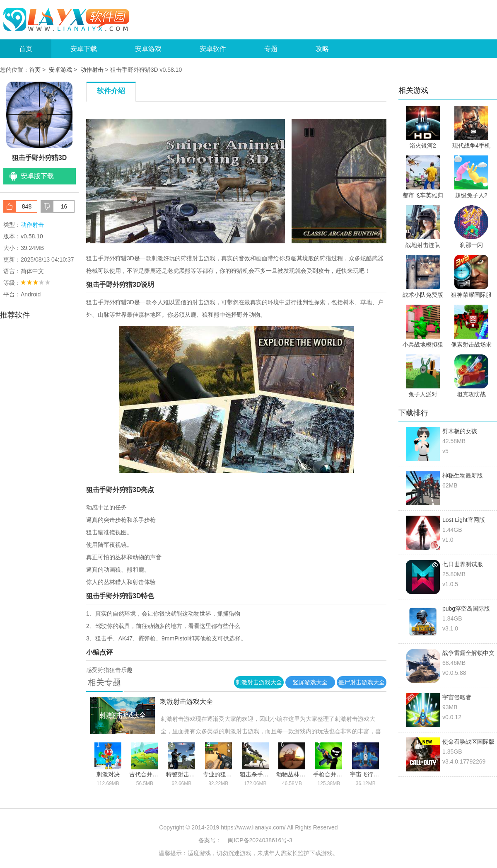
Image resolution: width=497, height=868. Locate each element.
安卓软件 (213, 49)
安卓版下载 (37, 176)
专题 (271, 49)
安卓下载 (84, 49)
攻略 (322, 49)
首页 (26, 49)
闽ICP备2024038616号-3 (260, 840)
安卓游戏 (148, 49)
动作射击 (92, 70)
